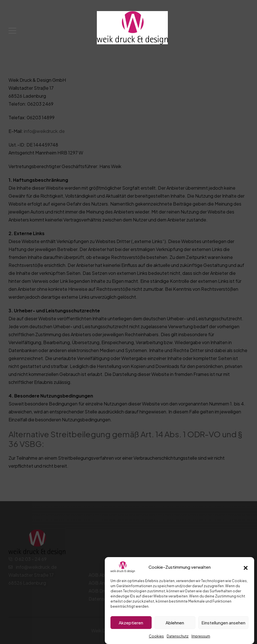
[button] (246, 567)
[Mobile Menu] (12, 31)
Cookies (156, 636)
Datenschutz (178, 636)
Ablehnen (175, 623)
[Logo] (132, 28)
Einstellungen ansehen (223, 623)
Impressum (201, 636)
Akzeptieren (131, 623)
